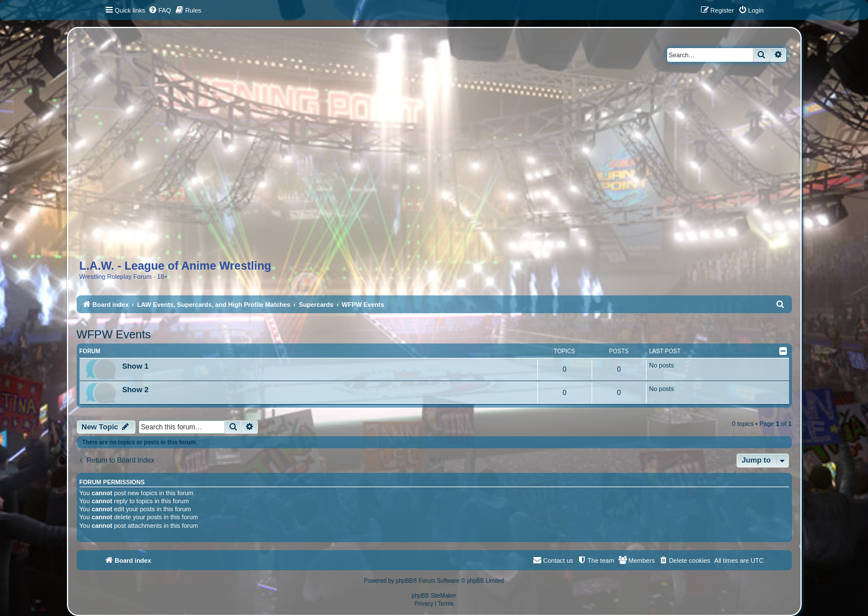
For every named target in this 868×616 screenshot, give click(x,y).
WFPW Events (114, 334)
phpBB (405, 581)
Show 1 (136, 366)
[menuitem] (160, 10)
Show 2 (136, 390)
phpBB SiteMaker (434, 596)
